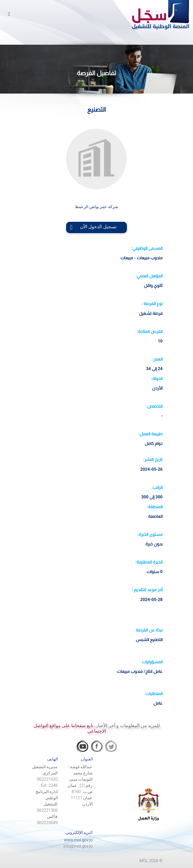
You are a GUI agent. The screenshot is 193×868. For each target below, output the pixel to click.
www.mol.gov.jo (78, 840)
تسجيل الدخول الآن (96, 227)
